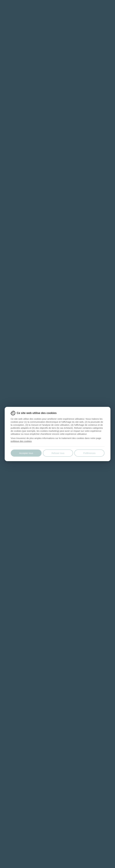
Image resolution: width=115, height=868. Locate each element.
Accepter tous (26, 453)
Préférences (89, 453)
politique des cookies (21, 441)
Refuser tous (58, 453)
